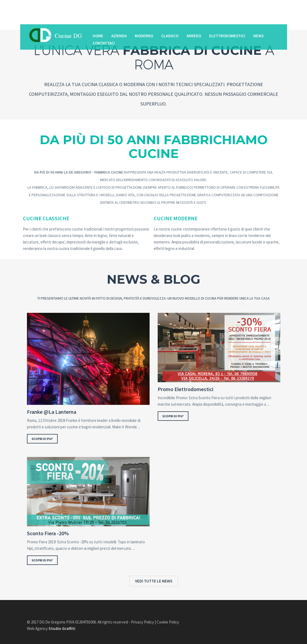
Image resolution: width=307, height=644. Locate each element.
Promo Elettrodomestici (186, 389)
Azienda (119, 36)
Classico (170, 36)
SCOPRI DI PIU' (42, 439)
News (258, 36)
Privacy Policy (142, 622)
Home (98, 36)
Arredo (194, 36)
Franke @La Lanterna (52, 412)
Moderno (144, 36)
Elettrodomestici (227, 36)
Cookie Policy (168, 622)
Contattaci (104, 43)
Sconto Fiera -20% (48, 533)
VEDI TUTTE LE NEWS (154, 581)
